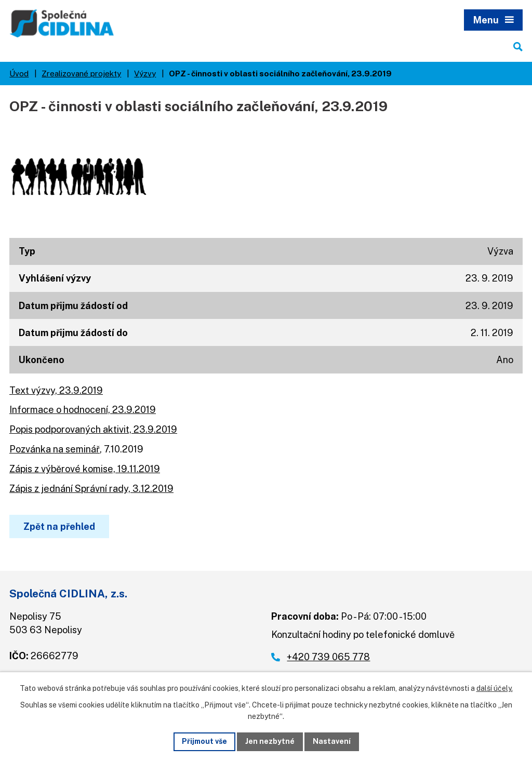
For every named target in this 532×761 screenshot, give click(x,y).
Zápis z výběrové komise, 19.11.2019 (85, 469)
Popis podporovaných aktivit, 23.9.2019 (93, 429)
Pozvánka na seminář (55, 449)
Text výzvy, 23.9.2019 (56, 390)
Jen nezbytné (270, 741)
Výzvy (145, 73)
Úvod (19, 73)
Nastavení (332, 741)
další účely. (495, 688)
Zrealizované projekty (81, 73)
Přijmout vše (204, 741)
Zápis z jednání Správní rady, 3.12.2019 (91, 489)
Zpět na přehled (59, 526)
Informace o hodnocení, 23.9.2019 (83, 410)
